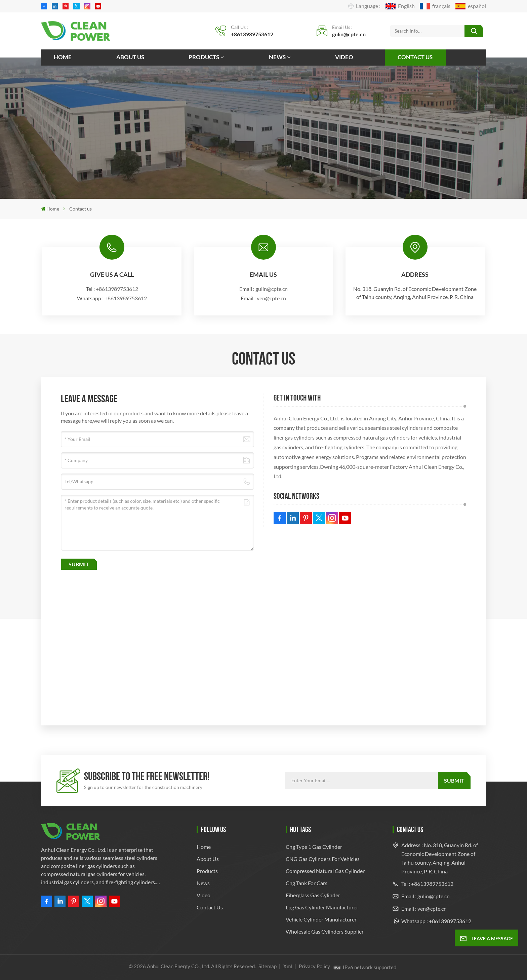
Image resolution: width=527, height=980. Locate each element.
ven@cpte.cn (271, 298)
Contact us (415, 57)
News (277, 57)
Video (344, 57)
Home (63, 57)
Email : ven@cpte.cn (424, 909)
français (435, 6)
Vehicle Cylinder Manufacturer (321, 919)
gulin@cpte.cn (349, 34)
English (400, 6)
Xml (288, 966)
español (471, 6)
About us (130, 57)
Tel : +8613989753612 (427, 884)
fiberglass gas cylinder (313, 895)
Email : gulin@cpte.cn (425, 896)
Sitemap (268, 966)
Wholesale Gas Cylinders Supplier (325, 931)
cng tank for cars (307, 883)
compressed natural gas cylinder (325, 871)
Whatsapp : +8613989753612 (436, 921)
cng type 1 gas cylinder (314, 847)
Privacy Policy (314, 966)
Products (204, 57)
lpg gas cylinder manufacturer (322, 907)
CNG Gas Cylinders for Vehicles (323, 859)
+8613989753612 (252, 34)
